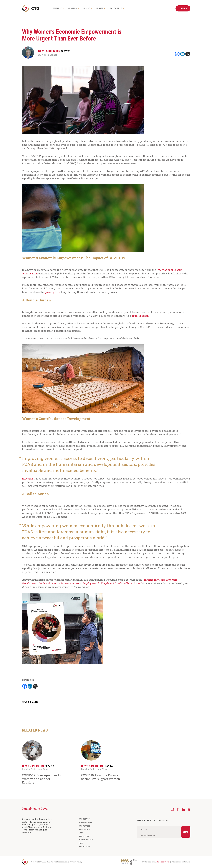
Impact (87, 8)
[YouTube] (189, 809)
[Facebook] (177, 54)
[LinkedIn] (183, 809)
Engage (100, 8)
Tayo (81, 843)
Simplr (187, 862)
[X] (188, 54)
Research (28, 479)
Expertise (57, 8)
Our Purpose (85, 826)
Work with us (116, 8)
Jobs (81, 833)
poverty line (52, 292)
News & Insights (86, 840)
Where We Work (86, 822)
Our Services (85, 819)
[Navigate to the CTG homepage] (30, 9)
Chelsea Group (163, 862)
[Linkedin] (182, 54)
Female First (85, 836)
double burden (140, 316)
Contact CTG (85, 829)
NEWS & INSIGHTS (30, 702)
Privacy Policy (76, 862)
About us (72, 8)
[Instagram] (172, 809)
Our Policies (85, 847)
